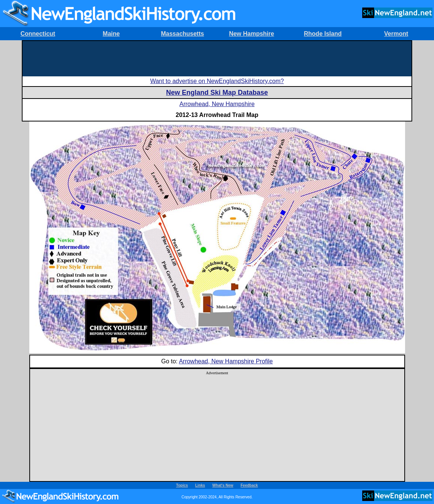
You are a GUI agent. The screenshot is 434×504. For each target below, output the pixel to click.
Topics (182, 485)
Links (200, 485)
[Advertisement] (217, 58)
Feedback (249, 485)
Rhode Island (323, 34)
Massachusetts (182, 34)
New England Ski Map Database (217, 93)
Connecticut (38, 34)
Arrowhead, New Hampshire (217, 104)
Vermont (396, 34)
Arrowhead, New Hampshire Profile (226, 361)
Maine (111, 34)
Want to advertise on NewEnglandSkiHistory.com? (217, 81)
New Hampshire (251, 34)
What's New (223, 485)
